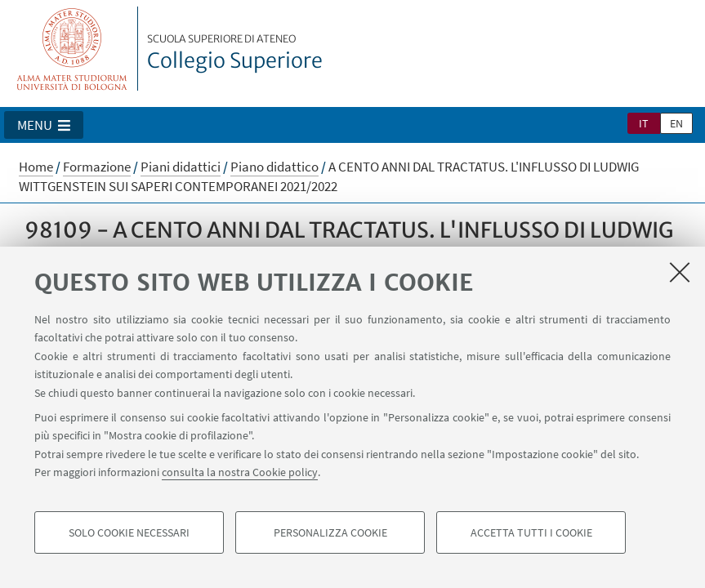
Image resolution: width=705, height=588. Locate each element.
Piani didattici (181, 167)
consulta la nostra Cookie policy (240, 472)
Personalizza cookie (330, 532)
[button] (44, 125)
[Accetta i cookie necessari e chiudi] (680, 272)
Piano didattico (274, 167)
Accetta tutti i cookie (531, 532)
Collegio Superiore (235, 53)
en (676, 123)
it (644, 123)
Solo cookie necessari (129, 532)
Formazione (97, 167)
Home (36, 167)
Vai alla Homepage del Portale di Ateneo (72, 49)
